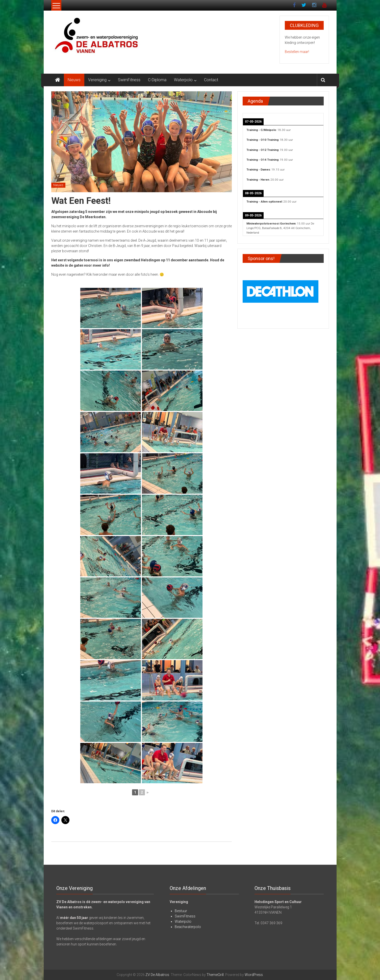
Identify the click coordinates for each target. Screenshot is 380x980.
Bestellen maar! (297, 52)
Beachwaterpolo (188, 927)
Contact (211, 80)
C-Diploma (157, 80)
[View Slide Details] (281, 291)
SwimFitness (129, 80)
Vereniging (97, 80)
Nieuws (74, 80)
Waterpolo (183, 80)
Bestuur (181, 911)
